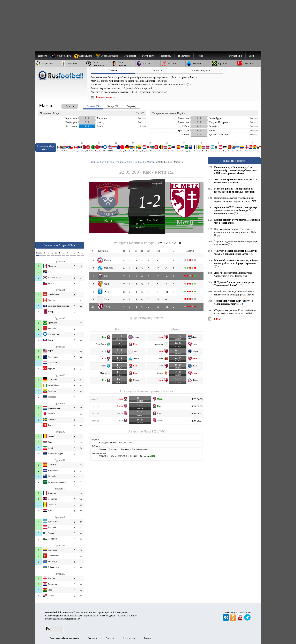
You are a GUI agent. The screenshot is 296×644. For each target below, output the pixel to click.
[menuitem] (108, 56)
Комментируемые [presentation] (201, 71)
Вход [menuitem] (251, 56)
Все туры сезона (126, 442)
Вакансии (110, 638)
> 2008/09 (133, 456)
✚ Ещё (217, 319)
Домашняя (113, 449)
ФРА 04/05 (197, 399)
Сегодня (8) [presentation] (93, 106)
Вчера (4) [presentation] (131, 106)
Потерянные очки (140, 449)
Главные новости (106, 97)
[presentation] (66, 105)
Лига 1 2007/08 (154, 431)
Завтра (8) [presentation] (113, 106)
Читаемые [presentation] (157, 71)
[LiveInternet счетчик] (54, 631)
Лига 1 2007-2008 (147, 220)
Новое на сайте (129, 638)
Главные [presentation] (113, 70)
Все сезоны (147, 456)
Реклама (148, 638)
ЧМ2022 (140, 113)
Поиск (200, 56)
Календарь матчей (107, 442)
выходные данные (127, 616)
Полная (102, 449)
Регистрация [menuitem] (236, 56)
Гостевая (125, 449)
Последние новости (234, 161)
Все (37, 253)
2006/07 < (104, 456)
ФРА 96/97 (197, 414)
